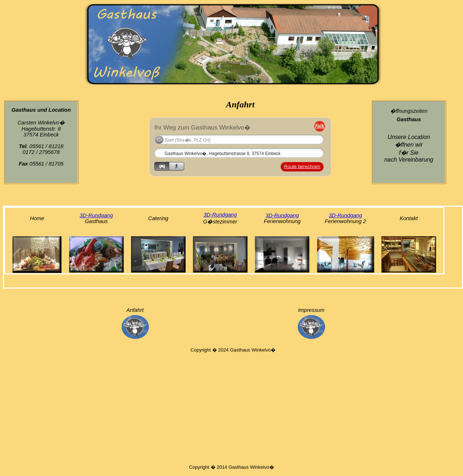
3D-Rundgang (96, 215)
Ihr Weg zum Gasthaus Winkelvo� (202, 127)
